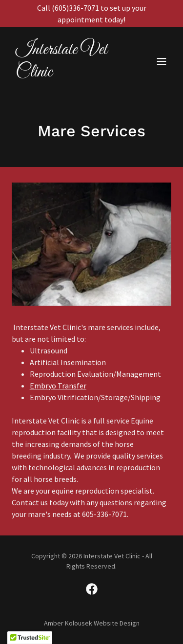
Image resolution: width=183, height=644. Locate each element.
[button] (162, 61)
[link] (68, 74)
